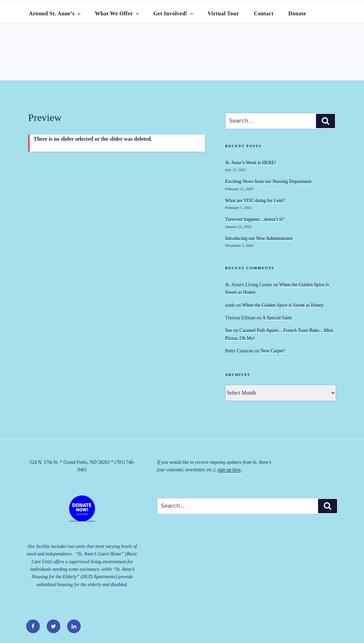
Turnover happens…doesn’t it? (255, 219)
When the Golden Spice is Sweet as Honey (283, 305)
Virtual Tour (223, 13)
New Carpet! (273, 351)
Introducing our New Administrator (259, 238)
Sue (229, 330)
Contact (264, 13)
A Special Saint (277, 318)
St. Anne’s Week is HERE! (251, 163)
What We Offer (118, 13)
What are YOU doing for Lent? (255, 201)
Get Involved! (174, 13)
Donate (297, 13)
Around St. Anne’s (55, 13)
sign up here (229, 470)
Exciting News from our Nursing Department (268, 181)
